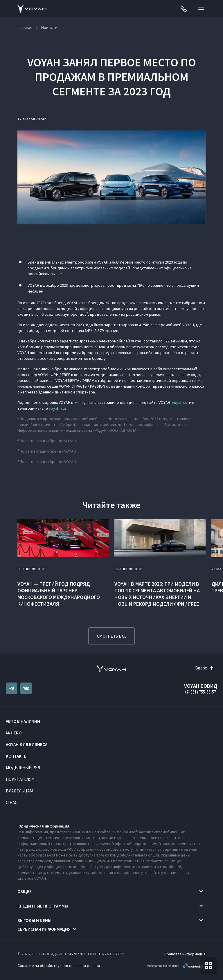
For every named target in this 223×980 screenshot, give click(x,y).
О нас (12, 802)
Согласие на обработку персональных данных (59, 966)
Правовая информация (185, 954)
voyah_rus (58, 408)
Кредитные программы (43, 906)
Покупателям (20, 779)
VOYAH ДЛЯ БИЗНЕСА (27, 744)
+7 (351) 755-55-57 (200, 692)
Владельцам (19, 791)
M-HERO (14, 733)
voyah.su (180, 402)
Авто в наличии (23, 721)
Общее (25, 891)
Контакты (17, 756)
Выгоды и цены (34, 920)
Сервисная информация (44, 929)
